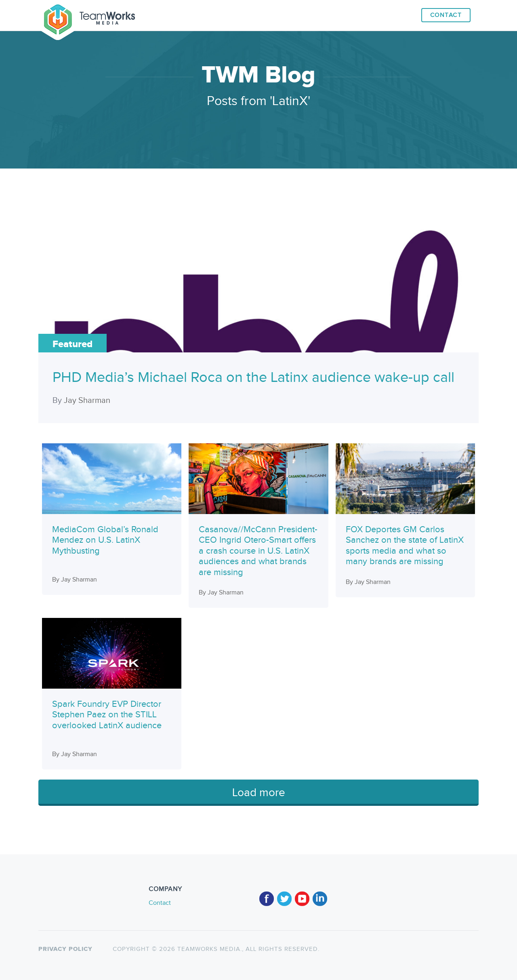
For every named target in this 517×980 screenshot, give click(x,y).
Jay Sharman (87, 400)
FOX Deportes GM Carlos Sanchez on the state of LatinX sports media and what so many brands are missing (405, 545)
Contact (446, 15)
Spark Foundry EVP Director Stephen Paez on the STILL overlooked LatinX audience (107, 715)
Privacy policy (65, 949)
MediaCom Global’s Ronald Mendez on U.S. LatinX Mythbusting (105, 540)
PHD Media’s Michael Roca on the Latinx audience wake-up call (253, 377)
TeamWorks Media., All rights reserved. (247, 949)
